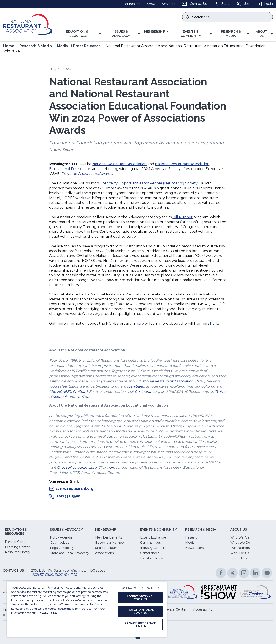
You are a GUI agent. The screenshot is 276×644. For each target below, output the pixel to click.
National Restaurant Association (119, 164)
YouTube (84, 397)
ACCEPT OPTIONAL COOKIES (140, 598)
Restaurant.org (147, 392)
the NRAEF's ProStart (68, 392)
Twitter (221, 392)
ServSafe (136, 386)
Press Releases (87, 46)
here (140, 323)
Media (62, 46)
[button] (79, 34)
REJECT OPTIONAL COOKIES (140, 611)
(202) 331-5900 (65, 496)
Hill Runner (183, 217)
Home (9, 46)
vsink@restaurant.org (71, 489)
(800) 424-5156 (66, 575)
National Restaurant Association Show (172, 381)
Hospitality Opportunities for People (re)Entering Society (149, 183)
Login (265, 4)
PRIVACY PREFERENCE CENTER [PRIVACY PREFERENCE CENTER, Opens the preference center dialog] (140, 625)
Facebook (59, 397)
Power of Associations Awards (87, 174)
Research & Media (36, 46)
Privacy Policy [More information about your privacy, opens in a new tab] (48, 613)
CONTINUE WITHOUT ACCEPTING (140, 588)
